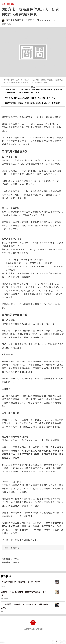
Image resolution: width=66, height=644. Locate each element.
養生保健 (10, 4)
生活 (4, 4)
